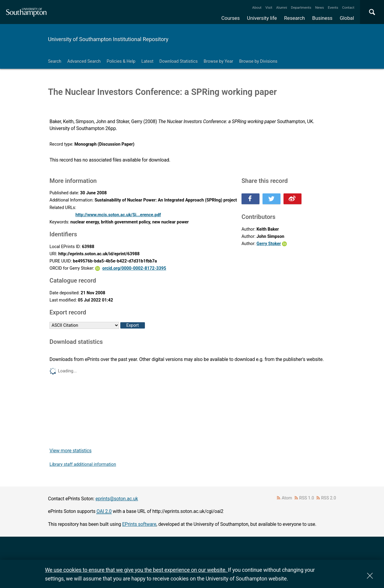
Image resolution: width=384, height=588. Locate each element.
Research (294, 18)
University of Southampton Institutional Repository (108, 39)
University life (262, 18)
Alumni (281, 8)
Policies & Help (121, 61)
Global (347, 18)
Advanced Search (84, 61)
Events (333, 8)
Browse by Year (218, 61)
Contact (348, 8)
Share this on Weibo (292, 199)
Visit (269, 8)
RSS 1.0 (307, 498)
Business (322, 18)
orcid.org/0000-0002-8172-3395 (134, 268)
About (257, 8)
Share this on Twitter (271, 199)
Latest (147, 61)
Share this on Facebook (250, 199)
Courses (231, 18)
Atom (287, 498)
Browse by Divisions (258, 61)
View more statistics (70, 451)
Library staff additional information (83, 464)
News (319, 8)
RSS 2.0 (329, 498)
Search (55, 61)
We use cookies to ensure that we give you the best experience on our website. (136, 570)
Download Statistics (178, 61)
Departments (301, 8)
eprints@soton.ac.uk (117, 499)
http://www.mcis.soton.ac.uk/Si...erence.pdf (118, 215)
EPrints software (139, 524)
